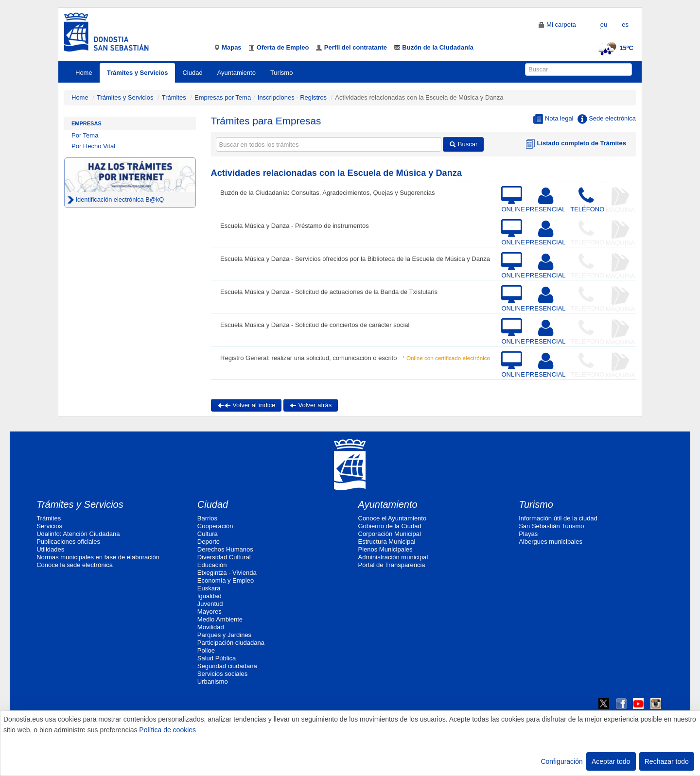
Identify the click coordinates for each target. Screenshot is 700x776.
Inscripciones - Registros (292, 97)
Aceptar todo (611, 761)
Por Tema (85, 135)
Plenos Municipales (385, 549)
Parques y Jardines (224, 635)
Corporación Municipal (390, 534)
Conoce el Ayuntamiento (393, 518)
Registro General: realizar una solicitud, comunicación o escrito (308, 358)
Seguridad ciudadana (227, 666)
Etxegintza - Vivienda (227, 573)
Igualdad (210, 596)
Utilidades (50, 549)
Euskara (209, 588)
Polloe (206, 650)
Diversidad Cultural (224, 557)
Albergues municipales (551, 542)
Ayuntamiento (236, 73)
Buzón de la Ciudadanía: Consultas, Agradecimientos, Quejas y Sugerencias (328, 193)
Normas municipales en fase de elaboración (98, 557)
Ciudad (192, 73)
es (625, 25)
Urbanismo (213, 681)
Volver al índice (246, 405)
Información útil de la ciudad (558, 518)
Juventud (210, 604)
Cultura (208, 534)
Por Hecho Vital (93, 146)
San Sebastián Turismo (551, 526)
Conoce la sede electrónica (75, 565)
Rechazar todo (667, 761)
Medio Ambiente (220, 619)
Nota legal (553, 119)
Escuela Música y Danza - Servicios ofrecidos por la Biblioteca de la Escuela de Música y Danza (355, 259)
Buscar (463, 144)
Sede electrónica (607, 119)
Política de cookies (167, 730)
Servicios (49, 526)
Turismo (281, 73)
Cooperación (215, 526)
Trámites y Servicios (138, 73)
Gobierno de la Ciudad (390, 526)
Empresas (87, 123)
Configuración (561, 761)
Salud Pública (217, 658)
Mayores (210, 612)
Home (84, 73)
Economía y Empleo (226, 580)
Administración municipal (393, 557)
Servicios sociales (222, 674)
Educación (212, 565)
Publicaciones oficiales (68, 542)
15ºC (614, 48)
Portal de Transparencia (392, 565)
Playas (528, 534)
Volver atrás (311, 405)
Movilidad (211, 627)
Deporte (209, 542)
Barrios (207, 518)
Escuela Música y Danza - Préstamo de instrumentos (295, 226)
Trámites (174, 97)
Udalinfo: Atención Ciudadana (78, 534)
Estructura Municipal (387, 542)
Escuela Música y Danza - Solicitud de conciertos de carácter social (315, 325)
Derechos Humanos (225, 549)
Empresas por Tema (223, 97)
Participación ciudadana (231, 643)
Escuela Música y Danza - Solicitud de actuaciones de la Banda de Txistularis (329, 292)
